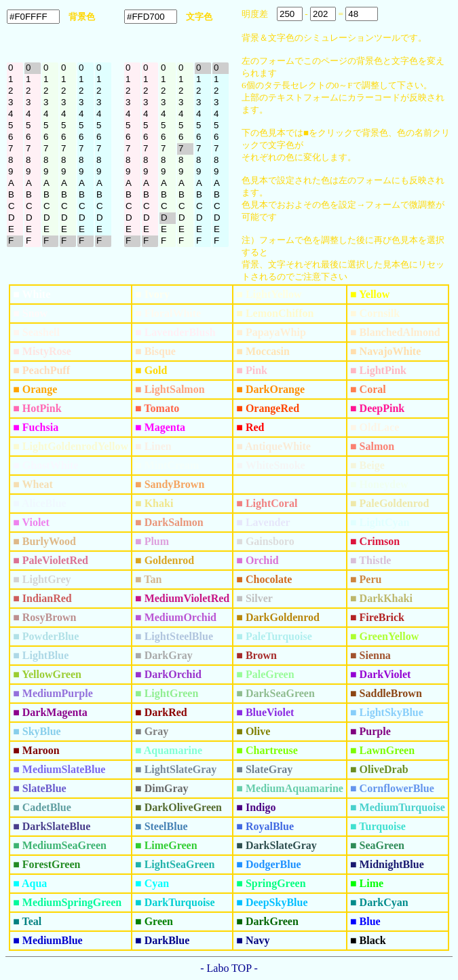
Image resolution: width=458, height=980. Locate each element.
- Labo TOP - (229, 968)
